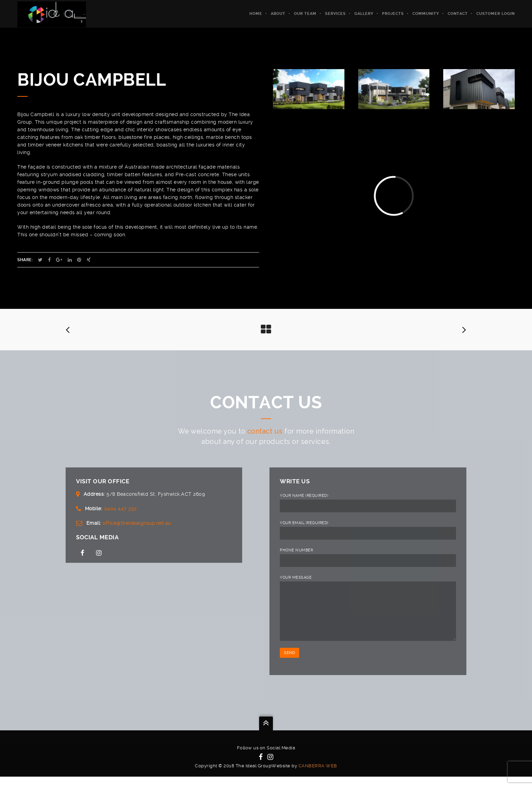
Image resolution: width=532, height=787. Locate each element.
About (278, 14)
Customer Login (496, 14)
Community (426, 14)
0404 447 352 (120, 509)
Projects (393, 14)
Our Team (305, 14)
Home (256, 14)
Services (335, 14)
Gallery (364, 14)
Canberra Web (318, 776)
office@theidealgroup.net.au (137, 523)
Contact (458, 14)
